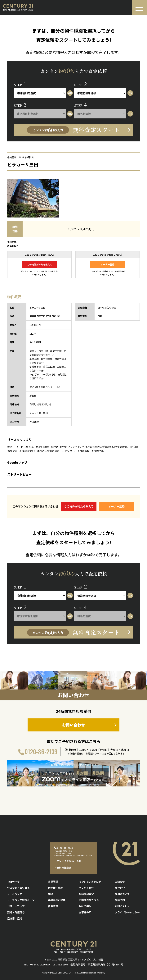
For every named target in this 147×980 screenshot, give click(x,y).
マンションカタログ (90, 882)
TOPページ (14, 882)
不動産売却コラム (89, 900)
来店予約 (120, 900)
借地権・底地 (56, 888)
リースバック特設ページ (21, 900)
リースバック (15, 894)
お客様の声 (85, 912)
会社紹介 (120, 888)
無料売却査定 (86, 894)
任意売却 (53, 906)
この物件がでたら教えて (40, 264)
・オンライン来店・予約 (68, 861)
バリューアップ (16, 906)
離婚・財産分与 (16, 912)
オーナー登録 (108, 264)
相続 (51, 894)
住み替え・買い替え (18, 888)
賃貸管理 (53, 882)
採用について (122, 894)
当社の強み (85, 906)
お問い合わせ (73, 725)
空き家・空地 (15, 918)
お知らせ (120, 882)
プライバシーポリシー (127, 912)
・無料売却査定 (63, 868)
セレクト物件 (86, 888)
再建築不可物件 (57, 900)
